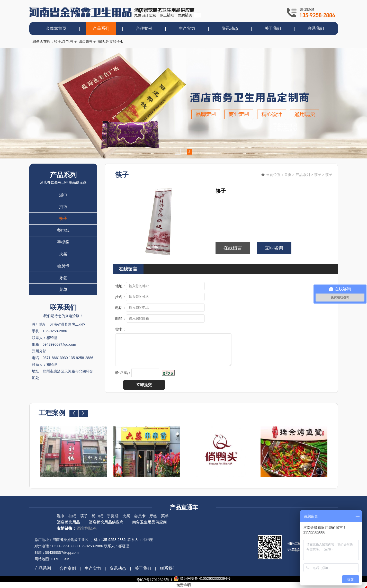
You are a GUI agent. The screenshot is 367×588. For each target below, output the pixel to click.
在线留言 (233, 248)
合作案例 (144, 28)
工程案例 (52, 413)
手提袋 (63, 242)
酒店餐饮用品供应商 (106, 522)
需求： (121, 329)
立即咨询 (274, 248)
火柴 (63, 254)
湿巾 (66, 41)
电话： (121, 308)
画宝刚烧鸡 (87, 528)
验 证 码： (123, 373)
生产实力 (187, 28)
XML (68, 559)
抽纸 (101, 41)
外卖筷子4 (114, 41)
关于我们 (273, 28)
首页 (288, 175)
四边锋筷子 (87, 41)
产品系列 (101, 28)
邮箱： (121, 318)
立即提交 (144, 385)
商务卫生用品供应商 (150, 522)
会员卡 (63, 266)
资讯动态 (230, 28)
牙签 (63, 278)
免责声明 (184, 585)
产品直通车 (184, 507)
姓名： (121, 297)
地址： (121, 286)
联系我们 (316, 28)
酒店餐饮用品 (68, 522)
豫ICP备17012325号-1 (155, 580)
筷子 (58, 41)
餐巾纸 (63, 230)
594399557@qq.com (62, 553)
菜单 (63, 289)
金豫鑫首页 (56, 28)
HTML (56, 559)
